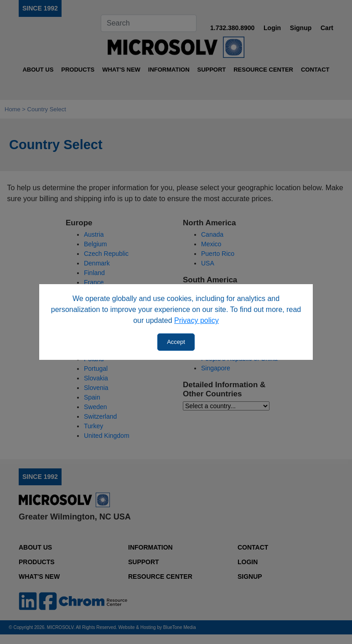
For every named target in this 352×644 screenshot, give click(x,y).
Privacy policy (197, 320)
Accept (176, 342)
